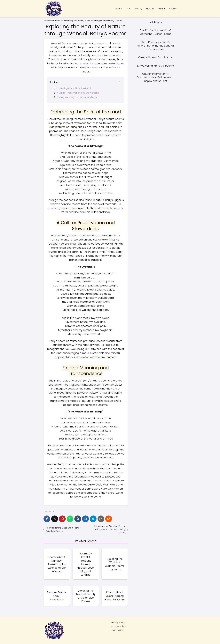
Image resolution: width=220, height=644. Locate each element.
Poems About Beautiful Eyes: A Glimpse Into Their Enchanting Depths (110, 529)
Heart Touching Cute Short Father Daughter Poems (63, 529)
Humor (161, 9)
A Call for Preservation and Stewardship (78, 93)
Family (139, 9)
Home (119, 9)
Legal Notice (117, 630)
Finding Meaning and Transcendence (77, 97)
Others (173, 9)
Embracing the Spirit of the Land (73, 88)
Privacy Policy (118, 623)
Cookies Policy (118, 626)
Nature (150, 9)
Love (129, 9)
